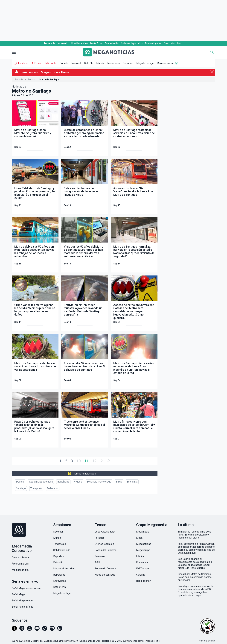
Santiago (21, 488)
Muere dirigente (153, 43)
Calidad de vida (62, 550)
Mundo (100, 63)
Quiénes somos (137, 641)
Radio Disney (144, 581)
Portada (64, 63)
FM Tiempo (143, 569)
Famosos (100, 556)
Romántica (142, 562)
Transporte (36, 488)
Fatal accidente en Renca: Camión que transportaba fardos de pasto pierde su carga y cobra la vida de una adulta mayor (196, 548)
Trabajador (53, 488)
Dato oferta (60, 587)
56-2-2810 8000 (120, 641)
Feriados (100, 538)
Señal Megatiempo (22, 601)
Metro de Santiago (105, 575)
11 (87, 461)
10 (79, 461)
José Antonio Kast (105, 532)
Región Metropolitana (41, 482)
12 (94, 461)
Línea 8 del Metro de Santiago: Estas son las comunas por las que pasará (195, 577)
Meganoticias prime (64, 569)
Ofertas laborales (104, 544)
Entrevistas (60, 581)
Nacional (76, 63)
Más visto (51, 63)
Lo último (23, 63)
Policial (20, 482)
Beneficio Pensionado (99, 482)
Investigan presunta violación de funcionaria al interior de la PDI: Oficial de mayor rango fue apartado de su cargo (196, 591)
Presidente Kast (80, 43)
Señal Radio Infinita (22, 607)
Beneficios (63, 482)
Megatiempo (143, 550)
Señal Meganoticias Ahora (26, 588)
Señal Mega (18, 594)
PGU (97, 562)
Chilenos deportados (132, 43)
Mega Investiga (145, 63)
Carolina (141, 575)
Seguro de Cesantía (106, 569)
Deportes (128, 63)
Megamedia (143, 532)
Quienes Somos (21, 558)
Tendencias (113, 63)
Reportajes (59, 575)
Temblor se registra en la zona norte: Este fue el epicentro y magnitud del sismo (195, 535)
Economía (132, 482)
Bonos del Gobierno (106, 550)
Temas (31, 79)
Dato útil (89, 63)
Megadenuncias (165, 63)
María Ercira (96, 43)
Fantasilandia (112, 43)
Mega (139, 538)
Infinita (140, 556)
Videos (78, 482)
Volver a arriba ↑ (207, 641)
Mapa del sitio (153, 641)
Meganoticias (144, 544)
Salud (119, 482)
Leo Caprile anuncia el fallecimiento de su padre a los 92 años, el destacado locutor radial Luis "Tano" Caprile (195, 563)
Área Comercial (20, 564)
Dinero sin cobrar (172, 43)
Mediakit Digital (20, 570)
